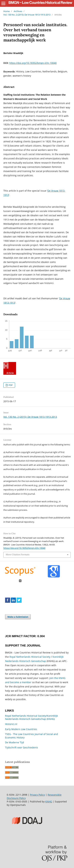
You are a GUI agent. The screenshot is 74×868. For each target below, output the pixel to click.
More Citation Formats (18, 555)
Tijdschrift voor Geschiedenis (22, 747)
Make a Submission (18, 617)
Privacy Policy (37, 795)
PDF (10, 385)
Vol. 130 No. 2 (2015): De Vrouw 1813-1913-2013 (27, 15)
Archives (18, 11)
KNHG (49, 801)
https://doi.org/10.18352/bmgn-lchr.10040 (33, 63)
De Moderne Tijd (15, 742)
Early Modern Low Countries (21, 729)
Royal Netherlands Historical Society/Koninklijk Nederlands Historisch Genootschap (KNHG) (31, 717)
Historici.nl (11, 724)
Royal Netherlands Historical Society (30, 657)
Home (7, 11)
